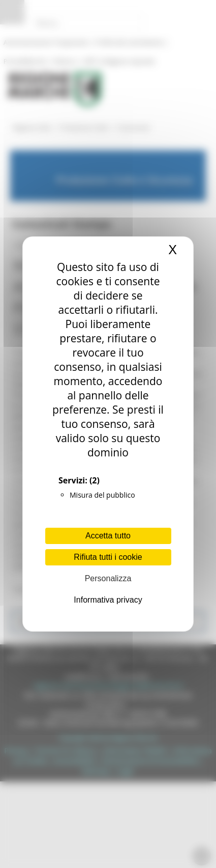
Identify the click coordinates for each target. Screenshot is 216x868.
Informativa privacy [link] (108, 600)
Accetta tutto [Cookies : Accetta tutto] (108, 536)
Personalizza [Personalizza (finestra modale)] (108, 578)
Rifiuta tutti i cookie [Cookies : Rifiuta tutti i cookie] (108, 557)
